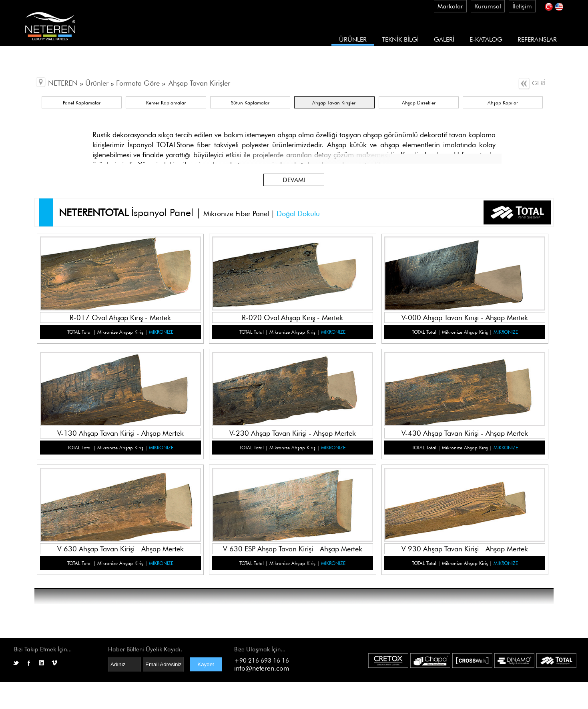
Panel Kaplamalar (82, 103)
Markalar (450, 6)
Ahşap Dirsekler (419, 103)
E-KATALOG (486, 39)
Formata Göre (138, 83)
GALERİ (444, 39)
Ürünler (97, 83)
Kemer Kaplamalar (166, 103)
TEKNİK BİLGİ (400, 39)
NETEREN (63, 83)
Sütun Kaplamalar (250, 103)
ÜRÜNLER (353, 39)
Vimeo (54, 663)
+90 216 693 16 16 (262, 661)
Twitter (16, 663)
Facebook (29, 663)
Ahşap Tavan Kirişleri (334, 103)
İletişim (522, 6)
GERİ (532, 83)
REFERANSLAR (537, 39)
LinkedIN (42, 663)
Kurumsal (488, 6)
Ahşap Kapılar (503, 103)
